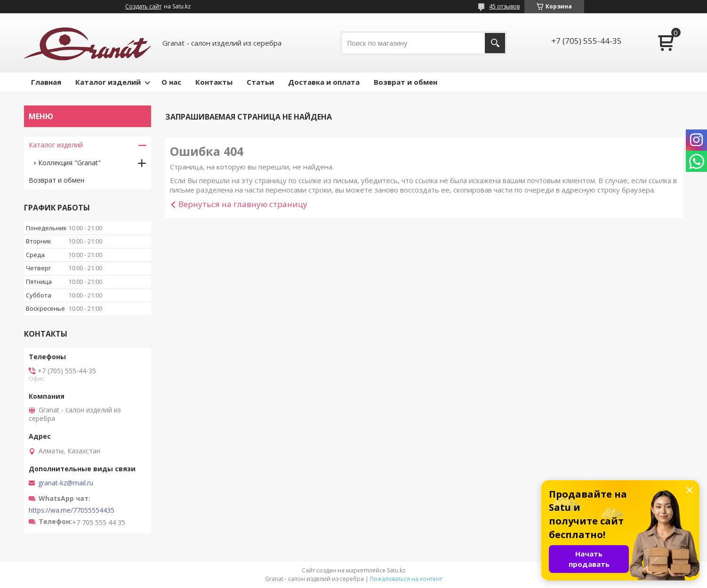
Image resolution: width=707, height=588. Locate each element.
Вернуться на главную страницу (243, 204)
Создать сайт (143, 7)
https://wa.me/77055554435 (72, 510)
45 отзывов (504, 6)
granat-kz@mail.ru (66, 483)
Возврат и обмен (406, 82)
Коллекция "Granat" (69, 163)
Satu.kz (396, 570)
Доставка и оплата (324, 82)
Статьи (260, 82)
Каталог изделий (108, 82)
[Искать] (495, 43)
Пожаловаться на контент (406, 579)
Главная (46, 82)
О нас (171, 82)
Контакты (214, 82)
